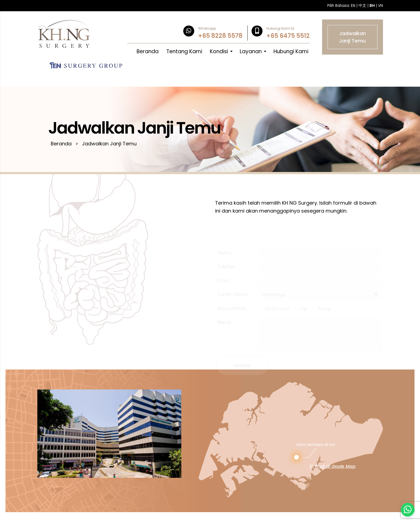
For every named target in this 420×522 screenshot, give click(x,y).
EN (353, 6)
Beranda (148, 51)
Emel (232, 282)
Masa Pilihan (241, 310)
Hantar (252, 367)
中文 (362, 6)
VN (380, 6)
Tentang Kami (184, 51)
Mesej (233, 324)
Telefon (235, 268)
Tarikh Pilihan (242, 296)
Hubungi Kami (291, 51)
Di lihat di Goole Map (333, 473)
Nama (233, 254)
